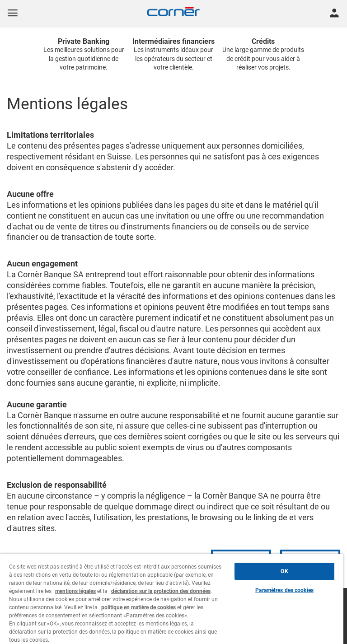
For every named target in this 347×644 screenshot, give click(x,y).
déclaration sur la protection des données (161, 591)
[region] (172, 599)
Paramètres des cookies (284, 590)
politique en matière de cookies (138, 607)
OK (284, 571)
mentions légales (75, 591)
